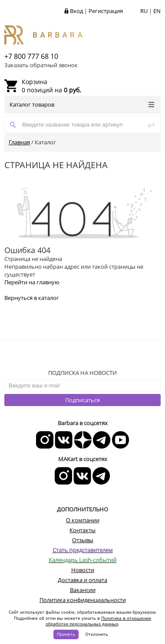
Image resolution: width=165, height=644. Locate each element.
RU (144, 11)
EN (157, 11)
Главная (19, 142)
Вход (76, 11)
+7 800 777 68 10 (31, 56)
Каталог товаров (82, 104)
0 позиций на (51, 86)
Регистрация (106, 11)
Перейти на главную (32, 282)
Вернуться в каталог (32, 298)
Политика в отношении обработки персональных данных (98, 621)
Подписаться (82, 400)
